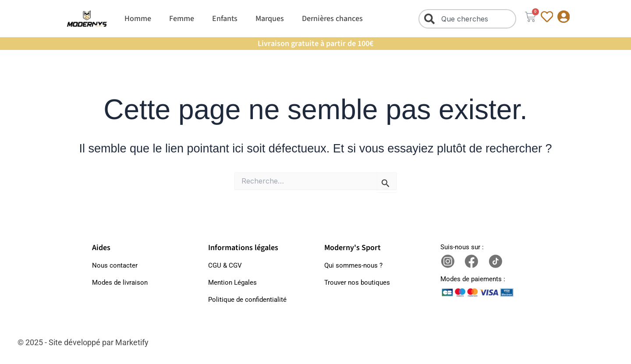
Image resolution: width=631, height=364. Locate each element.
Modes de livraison (120, 283)
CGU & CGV (225, 265)
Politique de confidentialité (247, 300)
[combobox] (467, 19)
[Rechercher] (431, 19)
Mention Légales (232, 283)
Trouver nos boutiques (357, 283)
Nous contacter (115, 265)
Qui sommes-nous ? (353, 265)
